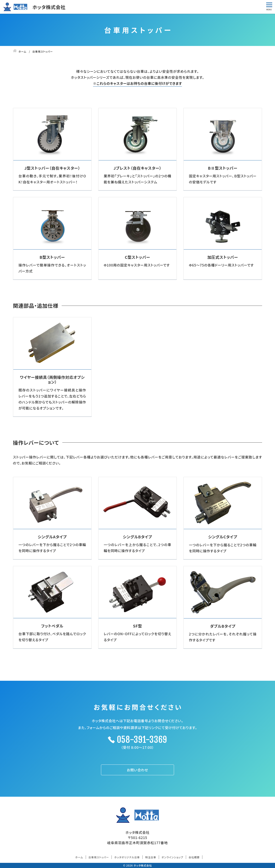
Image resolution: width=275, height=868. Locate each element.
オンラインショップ (172, 857)
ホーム (79, 857)
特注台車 (151, 857)
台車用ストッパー (99, 857)
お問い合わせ (138, 770)
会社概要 (194, 857)
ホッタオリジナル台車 (127, 857)
